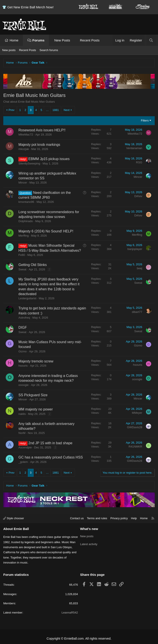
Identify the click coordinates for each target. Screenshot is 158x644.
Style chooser (13, 518)
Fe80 (22, 255)
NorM (22, 433)
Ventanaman (134, 148)
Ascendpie (25, 447)
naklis (22, 414)
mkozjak (24, 149)
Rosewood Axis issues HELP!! (42, 130)
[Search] (151, 40)
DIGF (23, 327)
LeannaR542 (70, 613)
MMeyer (137, 413)
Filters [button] (145, 120)
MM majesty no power (36, 409)
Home (14, 40)
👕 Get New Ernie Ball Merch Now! (28, 7)
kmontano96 (26, 202)
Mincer (23, 183)
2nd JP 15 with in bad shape (50, 443)
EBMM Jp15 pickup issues (49, 159)
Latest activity (89, 544)
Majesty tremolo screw (36, 361)
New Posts (62, 40)
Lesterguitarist (27, 298)
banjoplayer (135, 249)
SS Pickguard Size (33, 395)
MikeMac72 (26, 135)
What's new (89, 529)
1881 (56, 110)
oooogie (23, 385)
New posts (9, 50)
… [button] (47, 110)
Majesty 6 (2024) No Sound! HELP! (46, 231)
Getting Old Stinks (33, 265)
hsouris (23, 366)
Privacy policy (119, 518)
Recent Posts (89, 40)
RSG (139, 162)
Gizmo (23, 351)
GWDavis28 (135, 427)
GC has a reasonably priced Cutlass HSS (51, 457)
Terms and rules (97, 518)
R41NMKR (135, 447)
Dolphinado (26, 221)
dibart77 (137, 312)
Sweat (22, 269)
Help (134, 518)
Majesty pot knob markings (39, 145)
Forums (39, 40)
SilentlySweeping (29, 163)
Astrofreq (24, 318)
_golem (23, 462)
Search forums (49, 50)
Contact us (77, 518)
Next (67, 110)
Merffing (24, 236)
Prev (12, 110)
